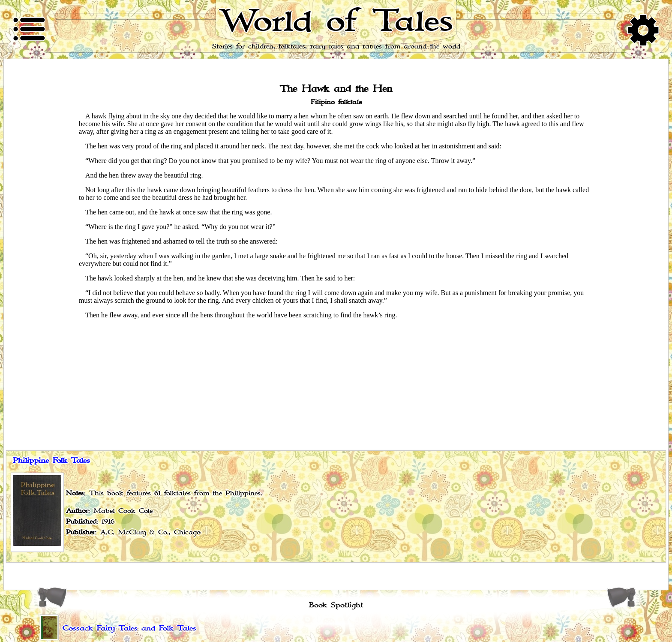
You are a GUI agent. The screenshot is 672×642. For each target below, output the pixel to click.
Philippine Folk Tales (51, 461)
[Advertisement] (336, 386)
